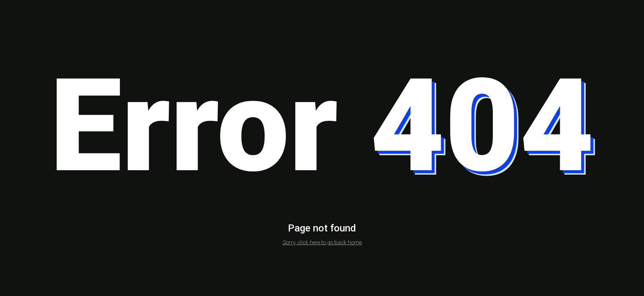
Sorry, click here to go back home (322, 242)
